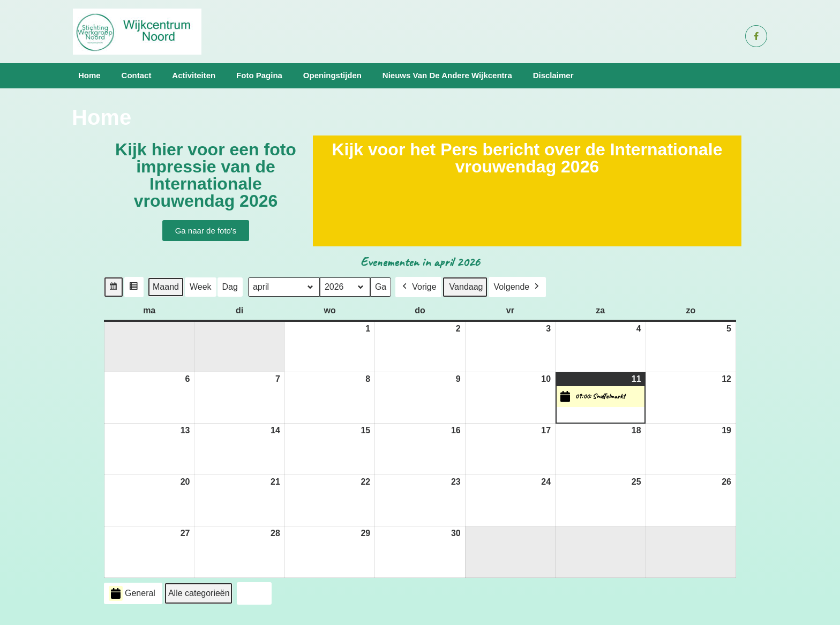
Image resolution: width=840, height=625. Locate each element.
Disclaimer (553, 75)
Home (89, 75)
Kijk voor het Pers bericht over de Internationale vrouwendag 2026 (527, 158)
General (132, 593)
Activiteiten (194, 75)
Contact (137, 75)
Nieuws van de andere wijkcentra (447, 75)
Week (201, 286)
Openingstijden (332, 75)
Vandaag (466, 286)
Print (254, 595)
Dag (230, 286)
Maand (166, 286)
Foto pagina (259, 75)
